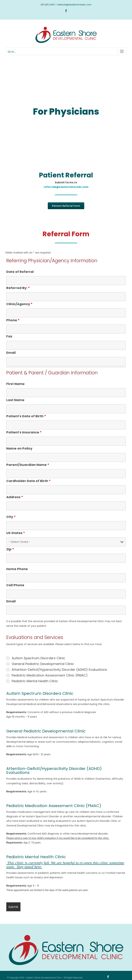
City (11, 517)
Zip (10, 549)
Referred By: (18, 288)
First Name (15, 384)
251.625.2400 (48, 5)
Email (11, 353)
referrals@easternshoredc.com (75, 5)
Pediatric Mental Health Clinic (35, 681)
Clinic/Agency (19, 304)
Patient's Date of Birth (26, 416)
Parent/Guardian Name (28, 465)
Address (15, 497)
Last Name (15, 400)
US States (16, 533)
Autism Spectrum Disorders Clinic (38, 658)
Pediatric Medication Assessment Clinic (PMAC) (50, 675)
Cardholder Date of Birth (28, 481)
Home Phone (17, 569)
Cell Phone (15, 585)
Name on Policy (19, 448)
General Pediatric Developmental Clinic (43, 664)
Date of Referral (20, 272)
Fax (9, 336)
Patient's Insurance (24, 432)
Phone (13, 320)
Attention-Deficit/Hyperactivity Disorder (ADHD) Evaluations (59, 670)
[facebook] (108, 977)
